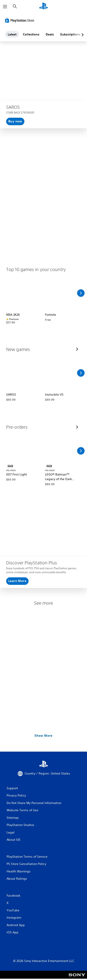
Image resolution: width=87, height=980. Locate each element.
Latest (12, 34)
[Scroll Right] (81, 293)
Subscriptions (70, 34)
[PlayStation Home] (43, 6)
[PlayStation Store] (20, 20)
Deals (50, 34)
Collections (31, 34)
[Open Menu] (5, 7)
